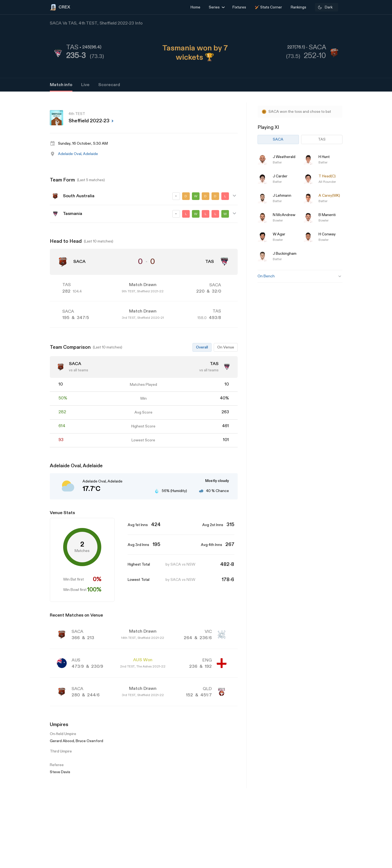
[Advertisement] (372, 464)
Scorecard (109, 85)
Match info (61, 85)
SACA (278, 139)
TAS (322, 139)
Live (85, 85)
